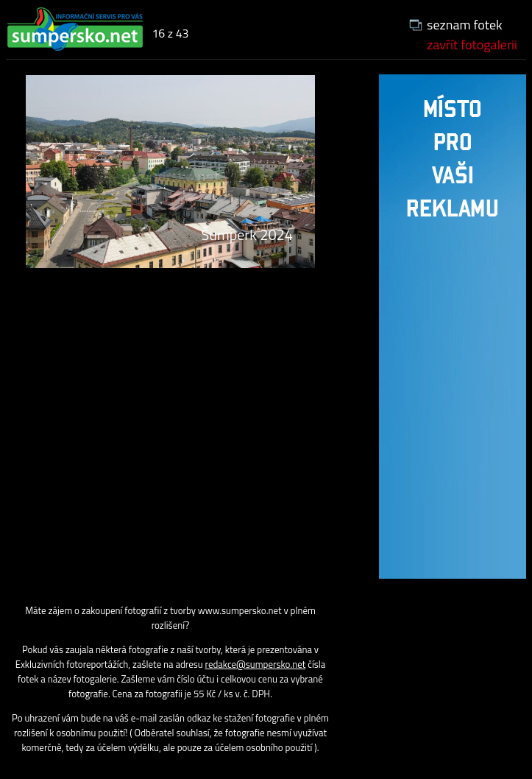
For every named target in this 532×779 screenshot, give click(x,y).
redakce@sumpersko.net (256, 664)
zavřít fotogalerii (472, 45)
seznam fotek (465, 25)
